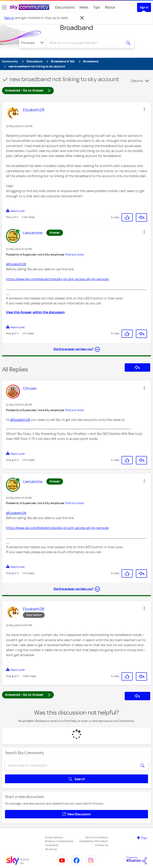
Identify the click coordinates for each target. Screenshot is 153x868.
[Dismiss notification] (82, 18)
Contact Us (102, 845)
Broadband (76, 28)
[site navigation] (4, 7)
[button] (144, 109)
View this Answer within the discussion (35, 312)
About (110, 7)
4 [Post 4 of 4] (13, 676)
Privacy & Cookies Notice (59, 841)
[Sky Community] (29, 7)
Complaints (52, 845)
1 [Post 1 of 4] (12, 217)
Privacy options (54, 837)
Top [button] (144, 838)
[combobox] (86, 43)
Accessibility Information (94, 841)
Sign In (144, 7)
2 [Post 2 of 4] (12, 460)
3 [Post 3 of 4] (12, 333)
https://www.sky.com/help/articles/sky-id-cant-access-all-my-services (57, 279)
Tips (97, 7)
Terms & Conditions (97, 837)
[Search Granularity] (33, 43)
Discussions (65, 7)
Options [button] (137, 81)
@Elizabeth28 (16, 264)
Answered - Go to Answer (28, 90)
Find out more (75, 255)
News (84, 7)
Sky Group (51, 849)
